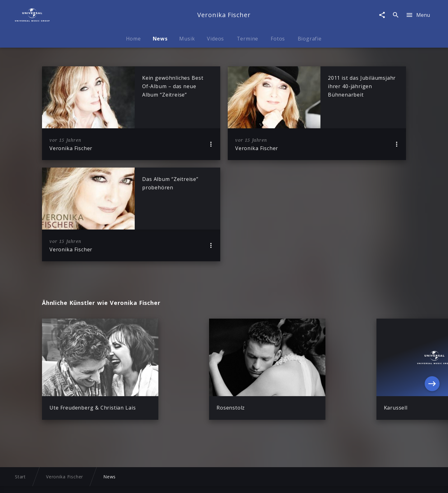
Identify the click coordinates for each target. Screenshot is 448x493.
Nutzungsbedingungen (220, 482)
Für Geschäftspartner (325, 482)
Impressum (112, 482)
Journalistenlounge (273, 482)
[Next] (432, 383)
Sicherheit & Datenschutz (160, 482)
